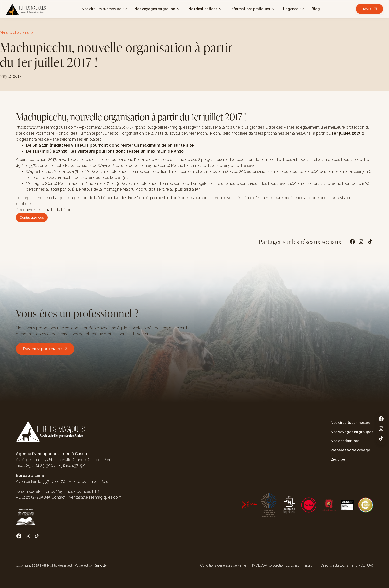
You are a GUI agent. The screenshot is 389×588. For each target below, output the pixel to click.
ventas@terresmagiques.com (95, 497)
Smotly (101, 565)
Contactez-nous (32, 217)
